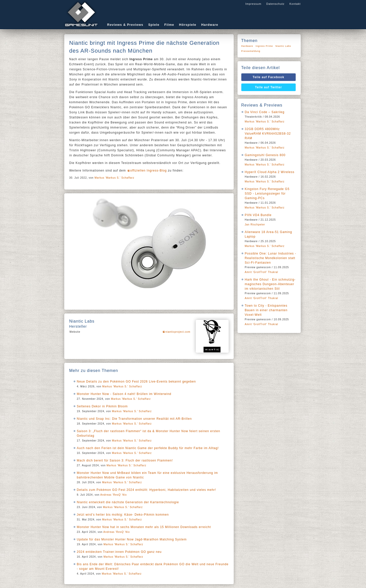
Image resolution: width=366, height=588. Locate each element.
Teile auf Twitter (268, 87)
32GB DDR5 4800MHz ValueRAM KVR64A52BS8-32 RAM (268, 134)
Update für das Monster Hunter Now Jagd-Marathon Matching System (132, 539)
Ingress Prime (264, 46)
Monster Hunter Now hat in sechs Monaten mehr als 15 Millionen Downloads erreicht (144, 527)
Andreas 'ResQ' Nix (114, 495)
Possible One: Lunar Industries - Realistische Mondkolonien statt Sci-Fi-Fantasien (271, 258)
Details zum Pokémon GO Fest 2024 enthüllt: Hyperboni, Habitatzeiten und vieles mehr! (147, 490)
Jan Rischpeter (255, 225)
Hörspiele (188, 25)
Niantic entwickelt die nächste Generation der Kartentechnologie (128, 502)
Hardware (210, 25)
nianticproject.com (178, 332)
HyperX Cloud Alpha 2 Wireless (270, 172)
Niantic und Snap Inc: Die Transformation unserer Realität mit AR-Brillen (134, 419)
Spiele (154, 25)
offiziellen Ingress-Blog (149, 171)
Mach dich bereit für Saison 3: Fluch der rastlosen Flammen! (125, 460)
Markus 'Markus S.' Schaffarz (114, 178)
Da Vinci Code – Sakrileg (265, 112)
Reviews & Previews (125, 25)
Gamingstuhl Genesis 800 (265, 155)
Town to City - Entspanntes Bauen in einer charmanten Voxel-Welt (266, 310)
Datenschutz (275, 4)
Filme (169, 25)
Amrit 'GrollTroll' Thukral (262, 272)
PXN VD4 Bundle (258, 215)
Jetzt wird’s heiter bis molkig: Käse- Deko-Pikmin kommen (123, 515)
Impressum (253, 4)
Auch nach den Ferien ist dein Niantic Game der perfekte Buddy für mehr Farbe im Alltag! (148, 448)
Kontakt (295, 4)
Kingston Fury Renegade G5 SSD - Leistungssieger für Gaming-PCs (267, 194)
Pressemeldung (251, 51)
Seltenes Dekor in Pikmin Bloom (102, 406)
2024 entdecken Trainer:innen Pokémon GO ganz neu (119, 552)
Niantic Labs (283, 46)
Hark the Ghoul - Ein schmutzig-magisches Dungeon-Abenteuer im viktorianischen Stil (270, 284)
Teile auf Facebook (268, 77)
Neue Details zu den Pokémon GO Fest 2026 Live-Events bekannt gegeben (136, 382)
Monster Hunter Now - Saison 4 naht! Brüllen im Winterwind (124, 394)
